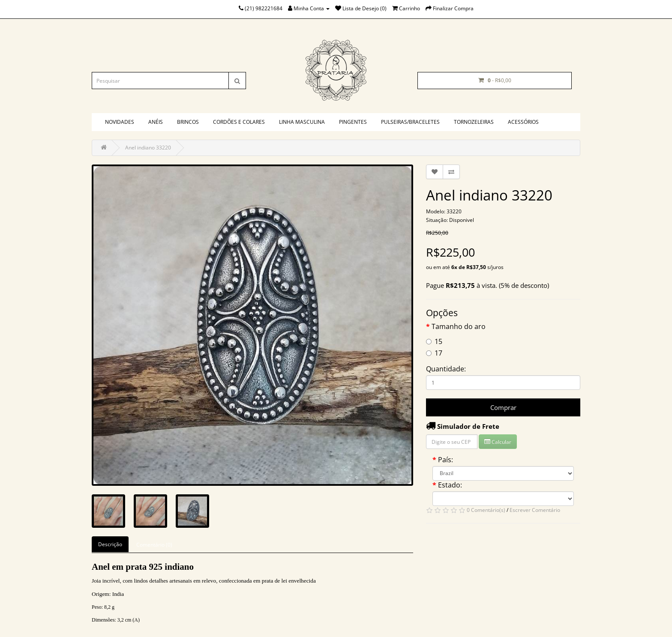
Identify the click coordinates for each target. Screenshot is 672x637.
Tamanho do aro (459, 326)
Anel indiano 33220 (148, 148)
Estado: (450, 485)
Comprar (503, 407)
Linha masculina (302, 122)
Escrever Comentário (535, 510)
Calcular (498, 442)
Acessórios (523, 122)
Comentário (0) (154, 545)
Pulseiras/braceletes (410, 122)
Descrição (110, 544)
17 (434, 353)
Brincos (188, 122)
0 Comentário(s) (486, 510)
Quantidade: (446, 369)
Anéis (156, 122)
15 (434, 341)
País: (445, 460)
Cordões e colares (239, 122)
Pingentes (353, 122)
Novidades (120, 122)
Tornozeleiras (474, 122)
